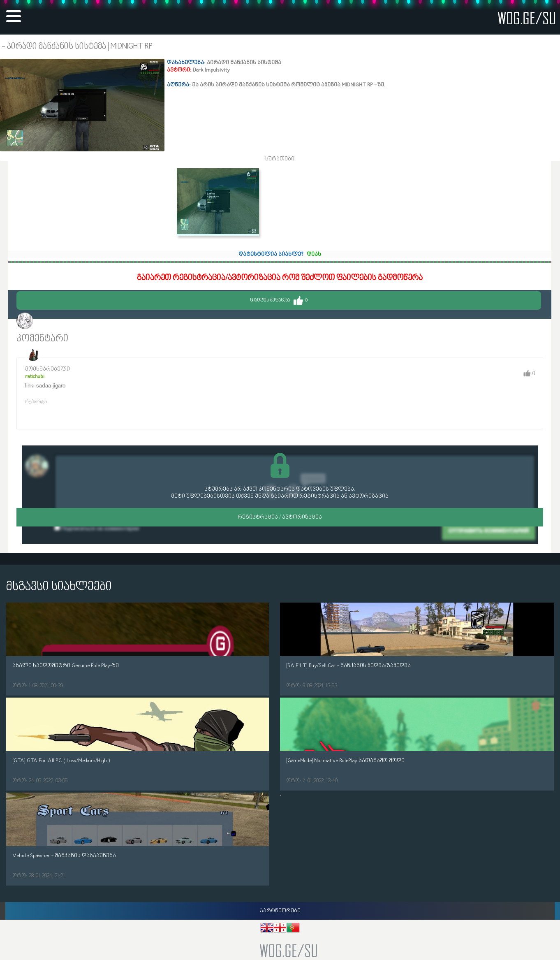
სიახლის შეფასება (279, 300)
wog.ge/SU (527, 18)
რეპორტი (36, 401)
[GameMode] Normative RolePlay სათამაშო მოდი (345, 761)
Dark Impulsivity (58, 322)
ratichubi (35, 377)
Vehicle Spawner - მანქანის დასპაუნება (64, 856)
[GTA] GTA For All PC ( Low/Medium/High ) (61, 761)
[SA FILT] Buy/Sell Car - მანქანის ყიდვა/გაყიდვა (348, 666)
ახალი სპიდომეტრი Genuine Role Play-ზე (66, 666)
